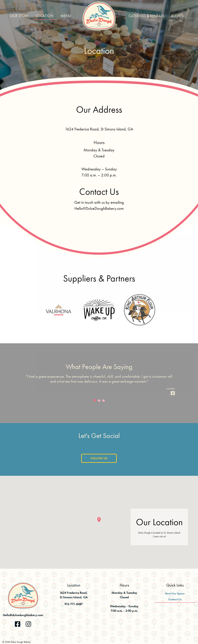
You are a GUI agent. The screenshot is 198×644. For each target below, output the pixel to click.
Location (45, 16)
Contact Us (175, 599)
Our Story (19, 16)
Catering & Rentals (146, 16)
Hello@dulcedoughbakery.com (23, 615)
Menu (66, 16)
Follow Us (99, 462)
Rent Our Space (175, 593)
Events (177, 16)
